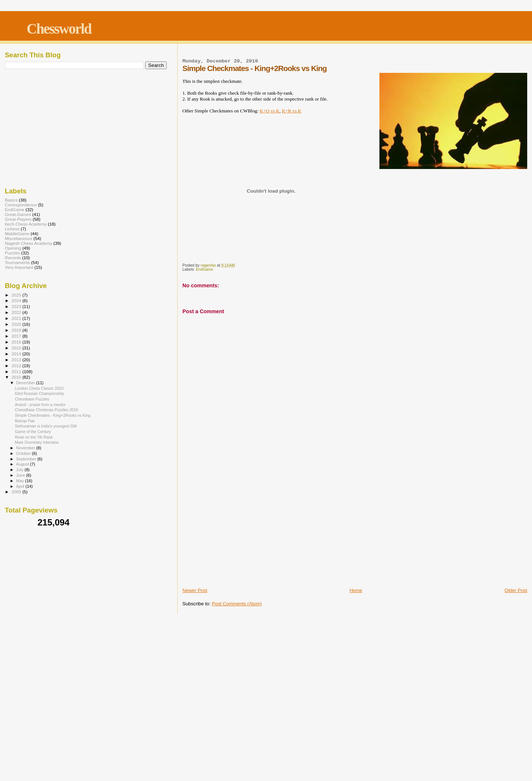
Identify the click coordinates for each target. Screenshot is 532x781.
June (21, 475)
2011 (17, 371)
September (27, 459)
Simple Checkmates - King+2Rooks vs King (52, 415)
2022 (17, 312)
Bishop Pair (25, 421)
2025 (17, 295)
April (21, 486)
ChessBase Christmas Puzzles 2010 (46, 410)
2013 (17, 360)
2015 (17, 348)
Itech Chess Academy (26, 224)
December (26, 383)
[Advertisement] (355, 531)
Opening (13, 248)
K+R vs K (292, 111)
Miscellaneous (18, 238)
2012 (17, 366)
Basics (11, 200)
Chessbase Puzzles (32, 399)
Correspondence (21, 205)
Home (356, 590)
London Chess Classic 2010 (39, 388)
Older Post (516, 590)
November (26, 448)
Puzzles (12, 253)
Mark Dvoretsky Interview (37, 442)
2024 (17, 300)
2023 (17, 306)
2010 (17, 377)
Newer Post (195, 590)
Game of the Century (33, 432)
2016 (17, 342)
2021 (17, 318)
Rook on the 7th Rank (34, 437)
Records (13, 258)
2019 (17, 330)
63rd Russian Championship (39, 393)
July (21, 470)
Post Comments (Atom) (237, 604)
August (23, 464)
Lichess (12, 229)
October (24, 453)
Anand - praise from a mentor (40, 405)
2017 (17, 336)
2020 (17, 324)
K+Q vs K (270, 111)
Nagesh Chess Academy (28, 243)
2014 (17, 354)
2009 (17, 492)
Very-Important (19, 267)
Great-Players (18, 219)
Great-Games (18, 214)
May (21, 481)
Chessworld (59, 29)
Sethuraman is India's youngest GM (46, 426)
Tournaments (17, 262)
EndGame (204, 269)
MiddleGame (17, 234)
